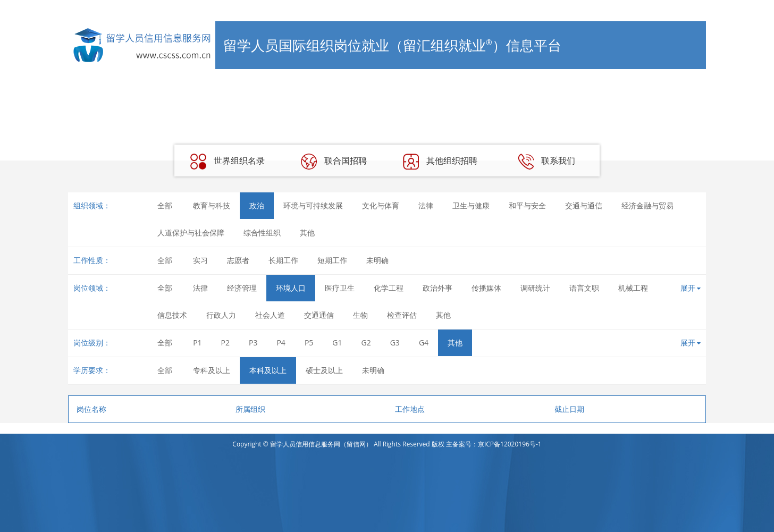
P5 (309, 343)
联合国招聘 (334, 162)
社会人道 (270, 315)
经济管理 (242, 288)
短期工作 (332, 260)
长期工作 (283, 260)
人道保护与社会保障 (191, 233)
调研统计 (535, 288)
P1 (197, 343)
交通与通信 (584, 205)
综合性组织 (262, 233)
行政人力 (221, 315)
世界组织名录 (228, 162)
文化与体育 (381, 205)
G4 (424, 343)
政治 (257, 205)
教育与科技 (212, 205)
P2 (225, 343)
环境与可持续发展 (313, 205)
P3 (253, 343)
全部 (165, 205)
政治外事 (438, 288)
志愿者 (238, 260)
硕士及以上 (324, 370)
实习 (200, 260)
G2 (366, 343)
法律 (426, 205)
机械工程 (633, 288)
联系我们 (546, 162)
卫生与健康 (471, 205)
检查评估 (402, 315)
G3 (395, 343)
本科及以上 (268, 370)
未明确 (377, 260)
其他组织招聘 (440, 162)
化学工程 (389, 288)
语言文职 (584, 288)
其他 (307, 233)
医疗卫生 (340, 288)
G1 (337, 343)
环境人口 (291, 288)
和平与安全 (527, 205)
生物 (360, 315)
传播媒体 (486, 288)
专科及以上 (212, 370)
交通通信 (319, 315)
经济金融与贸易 (647, 205)
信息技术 (172, 315)
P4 (281, 343)
